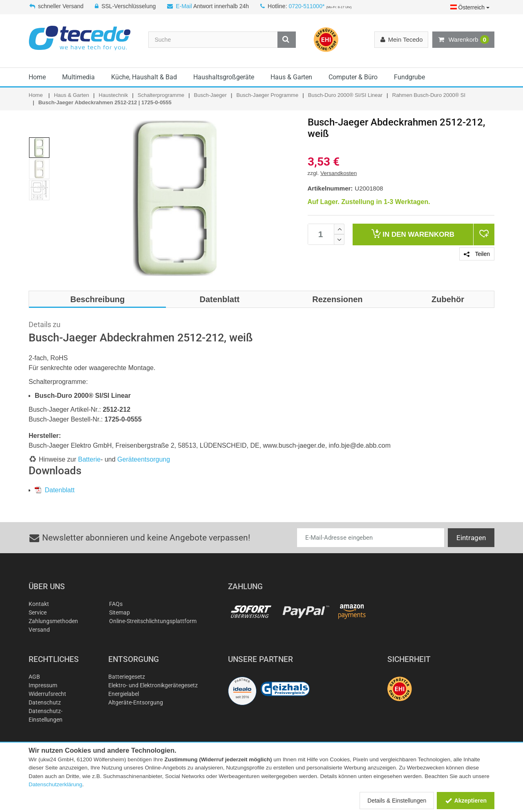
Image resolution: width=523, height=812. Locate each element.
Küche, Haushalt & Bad (144, 77)
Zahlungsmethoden (53, 621)
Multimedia (78, 77)
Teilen (477, 254)
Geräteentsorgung (144, 459)
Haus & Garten (291, 77)
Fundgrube (409, 77)
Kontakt (39, 604)
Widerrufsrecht (47, 694)
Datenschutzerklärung (55, 784)
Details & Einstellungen (397, 801)
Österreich (470, 7)
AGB (34, 677)
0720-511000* (306, 6)
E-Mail (184, 6)
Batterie (89, 459)
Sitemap (120, 612)
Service (38, 612)
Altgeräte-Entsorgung (136, 702)
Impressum (43, 685)
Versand (39, 630)
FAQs (116, 604)
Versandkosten (339, 173)
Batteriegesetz (127, 677)
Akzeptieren (466, 801)
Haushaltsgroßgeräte (224, 77)
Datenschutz (45, 702)
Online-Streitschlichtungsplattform (153, 621)
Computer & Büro (353, 77)
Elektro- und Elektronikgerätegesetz (153, 685)
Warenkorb (463, 40)
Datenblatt (55, 490)
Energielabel (124, 694)
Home (37, 77)
